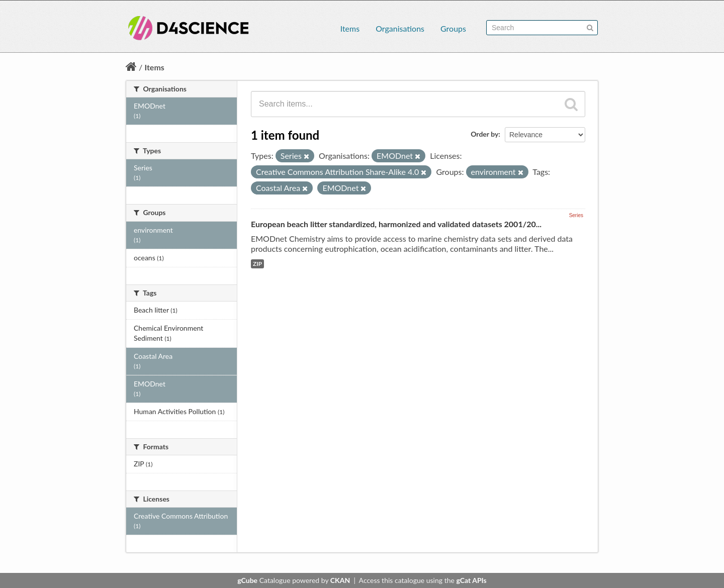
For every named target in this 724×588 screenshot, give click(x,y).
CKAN (340, 580)
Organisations (400, 28)
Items (350, 28)
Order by (484, 134)
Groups (453, 28)
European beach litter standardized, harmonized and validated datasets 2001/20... (396, 224)
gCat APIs (471, 580)
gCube (247, 580)
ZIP (257, 264)
